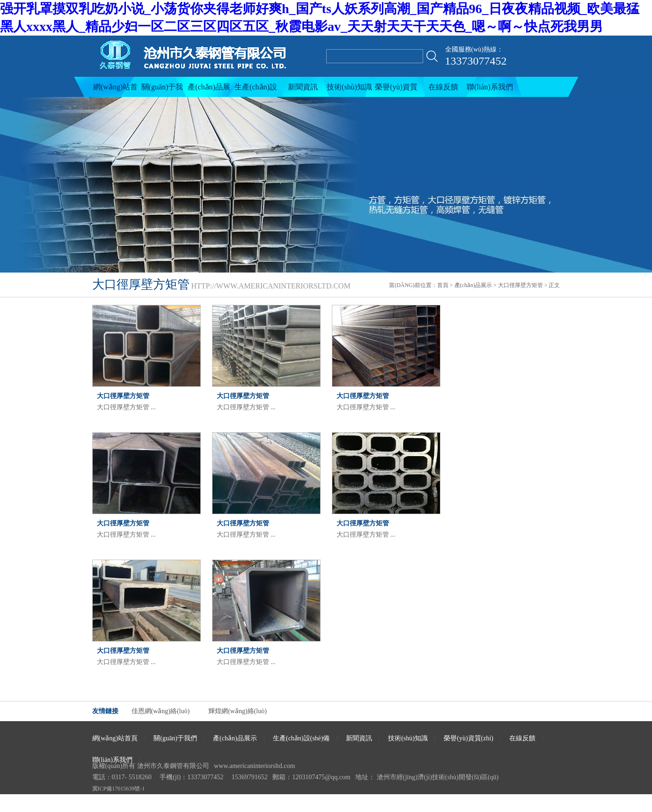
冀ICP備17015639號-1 (119, 789)
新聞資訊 (303, 87)
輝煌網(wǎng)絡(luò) (238, 711)
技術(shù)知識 (349, 87)
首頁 (443, 285)
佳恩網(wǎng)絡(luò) (161, 711)
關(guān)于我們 (162, 90)
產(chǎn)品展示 (209, 90)
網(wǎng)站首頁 (115, 90)
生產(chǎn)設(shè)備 (256, 90)
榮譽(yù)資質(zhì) (396, 90)
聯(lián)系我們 (490, 87)
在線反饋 (443, 87)
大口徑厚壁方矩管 (520, 285)
